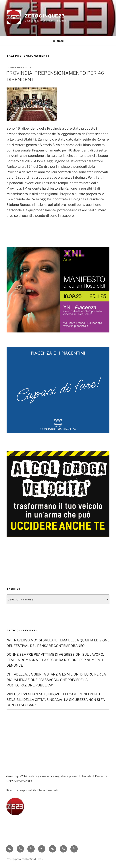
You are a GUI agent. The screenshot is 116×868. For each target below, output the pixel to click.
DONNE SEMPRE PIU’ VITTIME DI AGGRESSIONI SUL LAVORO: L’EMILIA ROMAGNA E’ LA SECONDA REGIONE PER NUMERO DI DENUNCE (56, 660)
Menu (58, 41)
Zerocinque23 (45, 16)
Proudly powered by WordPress (24, 859)
